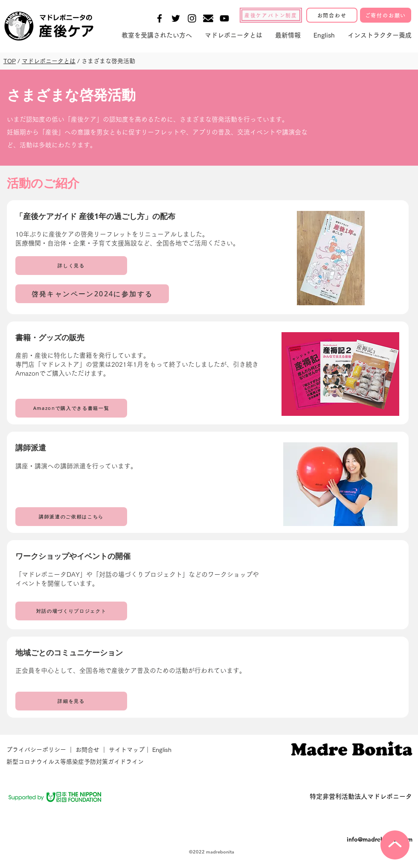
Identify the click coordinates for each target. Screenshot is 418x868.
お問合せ (87, 750)
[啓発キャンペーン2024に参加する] (92, 294)
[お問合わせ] (332, 15)
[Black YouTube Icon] (224, 18)
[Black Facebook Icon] (160, 18)
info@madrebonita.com (380, 839)
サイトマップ (126, 750)
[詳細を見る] (71, 701)
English (162, 750)
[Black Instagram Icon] (192, 18)
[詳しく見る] (71, 266)
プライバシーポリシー (37, 750)
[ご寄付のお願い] (386, 15)
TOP (10, 61)
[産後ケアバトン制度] (271, 15)
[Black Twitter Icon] (176, 18)
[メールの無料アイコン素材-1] (208, 18)
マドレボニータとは (49, 61)
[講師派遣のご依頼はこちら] (71, 517)
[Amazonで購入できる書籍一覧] (71, 408)
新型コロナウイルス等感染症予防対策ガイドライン (75, 762)
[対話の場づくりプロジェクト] (71, 611)
